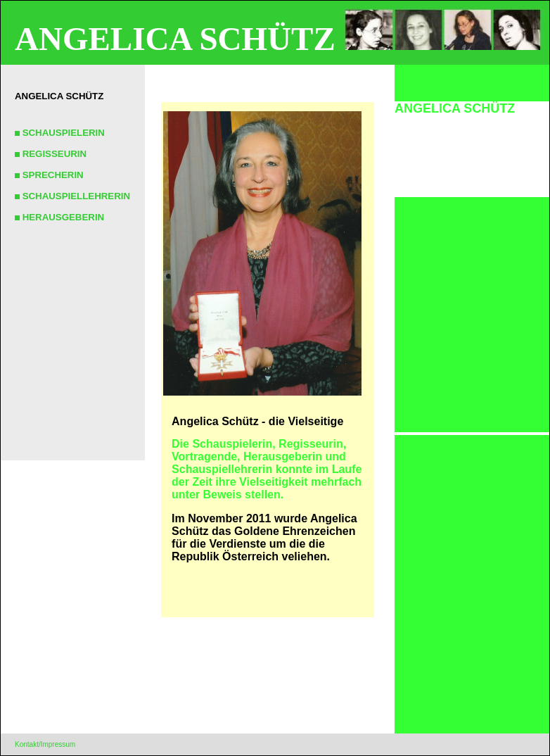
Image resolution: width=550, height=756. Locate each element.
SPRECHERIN (49, 175)
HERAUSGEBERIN (59, 217)
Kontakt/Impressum (45, 744)
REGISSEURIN (51, 154)
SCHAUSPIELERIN (60, 133)
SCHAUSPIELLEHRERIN (72, 196)
